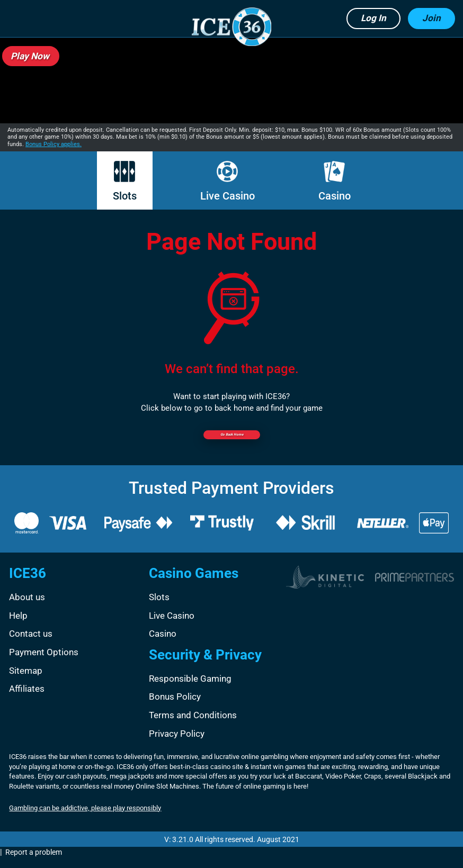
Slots (125, 182)
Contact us (31, 644)
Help (18, 625)
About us (27, 607)
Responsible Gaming (190, 688)
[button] (21, 19)
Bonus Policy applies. (54, 144)
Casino (335, 182)
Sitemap (26, 680)
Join (431, 18)
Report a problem (34, 862)
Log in (373, 18)
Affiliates (27, 698)
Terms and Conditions (193, 725)
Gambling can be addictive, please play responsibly (85, 817)
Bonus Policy (175, 707)
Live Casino (228, 182)
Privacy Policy (177, 743)
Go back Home (231, 440)
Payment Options (44, 662)
